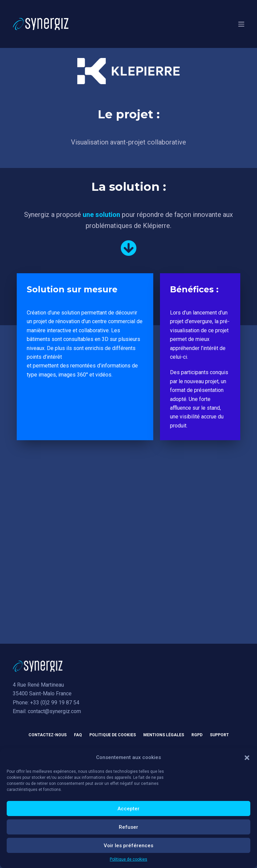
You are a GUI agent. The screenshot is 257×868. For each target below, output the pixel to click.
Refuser (128, 827)
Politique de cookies (128, 859)
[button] (247, 758)
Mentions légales (164, 735)
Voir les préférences (128, 846)
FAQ (78, 735)
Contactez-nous (48, 735)
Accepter (128, 809)
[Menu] (241, 24)
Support (219, 735)
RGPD (197, 735)
